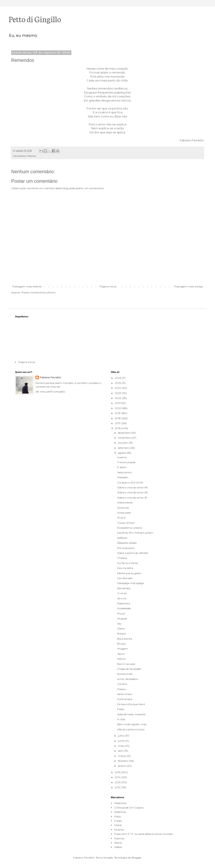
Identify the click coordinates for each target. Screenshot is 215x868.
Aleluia (121, 659)
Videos (118, 847)
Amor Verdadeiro (128, 679)
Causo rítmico (126, 523)
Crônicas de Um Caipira (129, 808)
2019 (118, 413)
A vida (121, 719)
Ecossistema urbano (130, 528)
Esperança (124, 603)
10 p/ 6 (121, 518)
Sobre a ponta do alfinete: (133, 553)
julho (121, 736)
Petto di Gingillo (35, 19)
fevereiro (123, 761)
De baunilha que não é (131, 704)
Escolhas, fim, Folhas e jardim (135, 533)
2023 (118, 393)
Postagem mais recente (27, 286)
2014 (118, 777)
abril (121, 751)
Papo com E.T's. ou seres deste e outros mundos (143, 834)
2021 (118, 403)
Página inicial (108, 286)
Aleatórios (120, 803)
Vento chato (125, 694)
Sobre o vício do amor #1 (132, 498)
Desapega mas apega (131, 583)
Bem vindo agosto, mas (132, 724)
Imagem (123, 649)
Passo (121, 709)
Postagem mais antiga (189, 286)
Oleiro (121, 629)
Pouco (121, 613)
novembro (125, 438)
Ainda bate (124, 513)
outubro (123, 443)
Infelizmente (125, 503)
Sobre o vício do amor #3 (132, 487)
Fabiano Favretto (50, 377)
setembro (124, 448)
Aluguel (122, 618)
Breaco (121, 633)
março (122, 756)
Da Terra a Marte (127, 563)
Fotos (117, 816)
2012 (118, 787)
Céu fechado (125, 578)
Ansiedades (124, 608)
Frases (118, 821)
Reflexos (122, 538)
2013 (118, 782)
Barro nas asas (126, 664)
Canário (122, 684)
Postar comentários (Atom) (38, 292)
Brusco (121, 644)
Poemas (31, 156)
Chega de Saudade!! (129, 669)
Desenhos (120, 812)
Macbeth (123, 477)
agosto (122, 453)
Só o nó (122, 598)
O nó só (122, 593)
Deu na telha (125, 568)
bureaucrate (125, 674)
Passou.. (122, 689)
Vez (119, 624)
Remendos (124, 588)
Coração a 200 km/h (130, 482)
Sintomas (123, 508)
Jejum (121, 654)
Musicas (119, 830)
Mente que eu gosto (129, 573)
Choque (122, 558)
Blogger (137, 858)
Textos (118, 843)
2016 (118, 428)
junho (122, 741)
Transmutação (126, 462)
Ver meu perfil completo (50, 392)
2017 (118, 423)
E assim (122, 467)
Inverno (122, 457)
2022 (118, 398)
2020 (119, 408)
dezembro (124, 433)
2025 (118, 383)
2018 (118, 418)
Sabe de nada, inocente (131, 714)
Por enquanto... (127, 548)
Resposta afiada (127, 543)
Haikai (118, 825)
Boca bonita (125, 639)
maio (121, 746)
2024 (118, 388)
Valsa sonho (124, 472)
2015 (118, 772)
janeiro (122, 766)
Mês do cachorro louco (131, 729)
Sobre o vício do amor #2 (132, 492)
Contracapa (125, 699)
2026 (118, 378)
